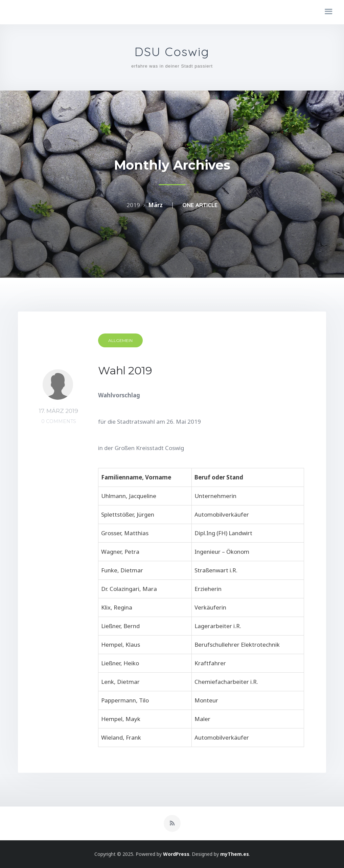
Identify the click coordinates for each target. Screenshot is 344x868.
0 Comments (59, 421)
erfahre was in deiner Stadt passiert (172, 66)
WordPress (176, 854)
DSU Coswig (172, 52)
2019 (133, 205)
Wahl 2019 (125, 370)
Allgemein (120, 340)
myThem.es (235, 854)
